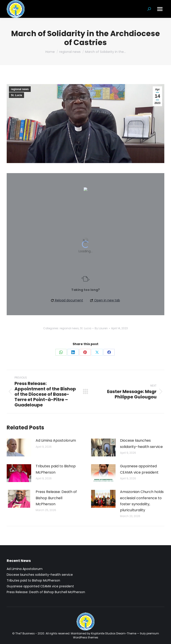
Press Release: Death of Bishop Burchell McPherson (56, 498)
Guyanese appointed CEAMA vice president (139, 469)
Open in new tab (105, 300)
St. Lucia (16, 95)
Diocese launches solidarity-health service (141, 443)
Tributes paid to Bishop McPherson (56, 469)
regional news (20, 89)
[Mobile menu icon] (160, 9)
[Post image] (19, 447)
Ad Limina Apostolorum (56, 440)
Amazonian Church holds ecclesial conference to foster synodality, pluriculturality (142, 501)
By (101, 328)
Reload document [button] (67, 300)
